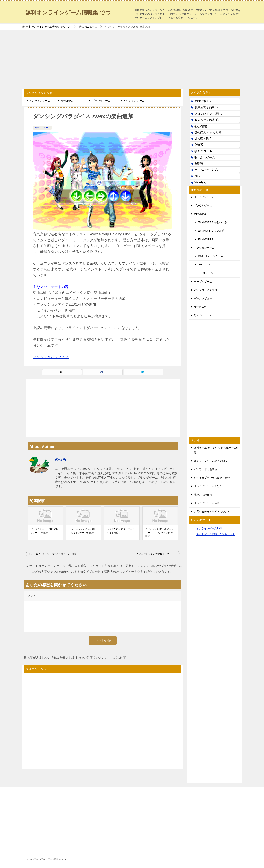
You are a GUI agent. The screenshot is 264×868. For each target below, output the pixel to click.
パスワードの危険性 (206, 469)
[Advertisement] (132, 57)
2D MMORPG (206, 239)
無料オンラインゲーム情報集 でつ (68, 12)
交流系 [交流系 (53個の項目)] (199, 145)
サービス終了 (202, 307)
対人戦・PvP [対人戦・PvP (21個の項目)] (203, 139)
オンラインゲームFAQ (209, 528)
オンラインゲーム (40, 101)
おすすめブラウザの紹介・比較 (212, 478)
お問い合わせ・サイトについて (212, 512)
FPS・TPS (204, 265)
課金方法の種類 (203, 495)
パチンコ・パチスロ (206, 290)
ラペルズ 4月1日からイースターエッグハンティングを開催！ (159, 533)
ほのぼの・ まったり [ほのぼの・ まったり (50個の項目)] (208, 132)
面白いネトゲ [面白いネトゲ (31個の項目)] (203, 101)
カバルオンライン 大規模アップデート (156, 554)
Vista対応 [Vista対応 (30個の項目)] (200, 182)
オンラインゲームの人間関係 (211, 461)
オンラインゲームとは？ (208, 486)
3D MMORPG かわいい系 (212, 222)
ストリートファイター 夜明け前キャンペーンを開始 (83, 531)
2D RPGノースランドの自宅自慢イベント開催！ (54, 554)
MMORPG (67, 101)
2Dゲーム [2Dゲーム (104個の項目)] (201, 176)
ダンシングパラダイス (51, 357)
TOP (49, 27)
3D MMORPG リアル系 (211, 231)
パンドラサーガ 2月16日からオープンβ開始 (45, 531)
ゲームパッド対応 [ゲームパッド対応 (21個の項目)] (206, 170)
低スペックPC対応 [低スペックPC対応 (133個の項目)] (207, 120)
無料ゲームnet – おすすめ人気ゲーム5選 (216, 450)
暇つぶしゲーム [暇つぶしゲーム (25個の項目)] (205, 157)
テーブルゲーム (203, 282)
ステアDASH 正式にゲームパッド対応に (121, 531)
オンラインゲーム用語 (207, 503)
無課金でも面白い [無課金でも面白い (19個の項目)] (206, 107)
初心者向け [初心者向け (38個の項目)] (202, 126)
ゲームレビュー (203, 298)
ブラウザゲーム (101, 101)
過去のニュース (42, 128)
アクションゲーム (134, 101)
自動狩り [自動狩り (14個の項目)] (200, 164)
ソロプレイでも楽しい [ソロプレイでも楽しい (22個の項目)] (209, 114)
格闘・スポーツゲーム (210, 256)
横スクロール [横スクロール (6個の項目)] (203, 151)
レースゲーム (205, 273)
